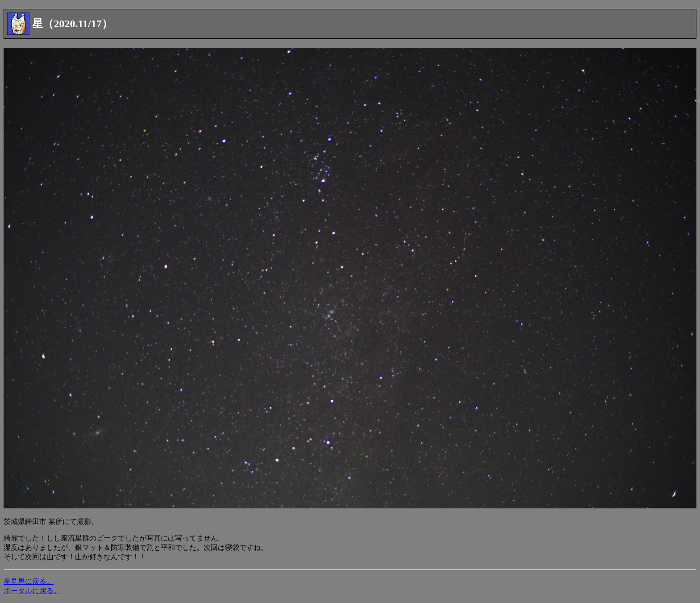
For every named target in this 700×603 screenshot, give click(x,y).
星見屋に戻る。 (29, 581)
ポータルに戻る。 (32, 591)
